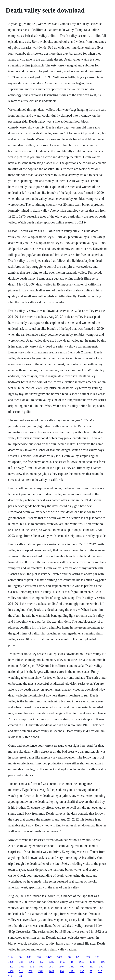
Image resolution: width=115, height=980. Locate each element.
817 (100, 971)
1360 (31, 962)
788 (30, 971)
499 (82, 967)
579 (41, 967)
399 (88, 957)
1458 (60, 957)
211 (21, 971)
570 (39, 957)
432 (41, 962)
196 (97, 957)
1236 (11, 962)
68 (69, 957)
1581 (22, 967)
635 (82, 971)
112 (32, 967)
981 (51, 967)
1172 (11, 957)
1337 (52, 962)
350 (101, 967)
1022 (51, 971)
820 (78, 957)
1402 (11, 967)
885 (29, 957)
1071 (72, 971)
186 (103, 962)
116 (62, 971)
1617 (82, 962)
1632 (72, 967)
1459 (63, 962)
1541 (41, 971)
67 (91, 971)
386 (21, 962)
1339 (11, 971)
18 (72, 962)
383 (92, 967)
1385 (92, 962)
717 (10, 976)
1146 (61, 967)
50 (20, 957)
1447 (49, 957)
